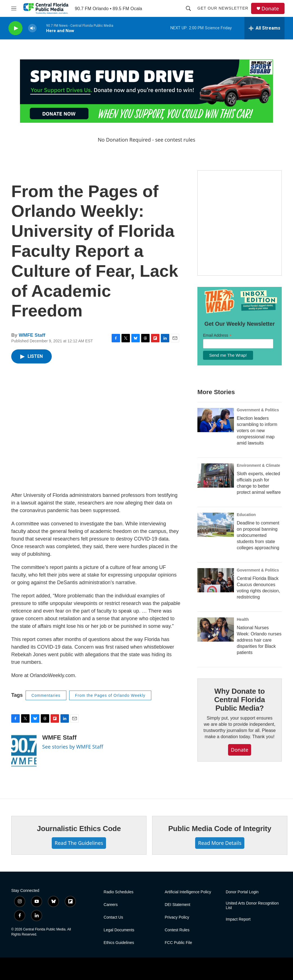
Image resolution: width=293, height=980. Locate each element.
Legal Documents (119, 930)
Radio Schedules (119, 892)
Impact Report (238, 919)
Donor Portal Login (242, 892)
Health (243, 619)
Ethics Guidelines (119, 943)
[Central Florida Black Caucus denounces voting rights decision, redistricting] (216, 580)
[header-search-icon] (188, 8)
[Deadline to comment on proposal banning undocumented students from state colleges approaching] (216, 525)
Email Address (217, 335)
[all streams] (264, 28)
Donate (270, 9)
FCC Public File (178, 943)
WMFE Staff (32, 335)
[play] (15, 28)
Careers (111, 905)
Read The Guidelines (79, 843)
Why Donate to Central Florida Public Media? (240, 700)
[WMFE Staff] (24, 751)
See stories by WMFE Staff (73, 747)
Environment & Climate (258, 465)
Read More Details (220, 843)
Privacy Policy (177, 917)
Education (246, 515)
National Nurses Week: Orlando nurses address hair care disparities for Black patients (259, 640)
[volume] (32, 28)
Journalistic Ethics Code (79, 829)
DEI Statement (178, 905)
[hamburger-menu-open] (14, 8)
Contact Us (113, 917)
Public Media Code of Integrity (220, 829)
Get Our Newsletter (223, 8)
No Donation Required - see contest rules (147, 140)
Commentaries (46, 695)
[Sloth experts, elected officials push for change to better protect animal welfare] (216, 476)
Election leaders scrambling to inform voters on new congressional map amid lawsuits (257, 431)
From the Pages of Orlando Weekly (110, 695)
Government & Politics (258, 410)
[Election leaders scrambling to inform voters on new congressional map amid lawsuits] (216, 420)
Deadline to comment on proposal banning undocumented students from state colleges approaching (258, 535)
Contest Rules (177, 930)
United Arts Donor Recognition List (252, 906)
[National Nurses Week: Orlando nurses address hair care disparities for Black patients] (216, 629)
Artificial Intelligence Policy (188, 892)
